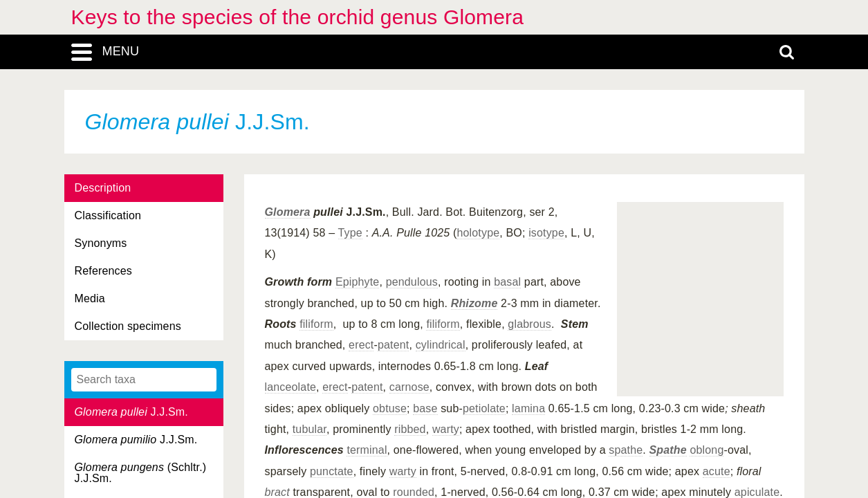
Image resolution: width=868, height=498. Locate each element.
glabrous (529, 324)
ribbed (410, 429)
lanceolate (291, 387)
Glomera (288, 212)
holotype (478, 233)
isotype (546, 233)
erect (361, 345)
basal (507, 282)
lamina (528, 408)
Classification (108, 215)
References (103, 271)
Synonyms (101, 243)
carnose (409, 387)
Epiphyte (358, 282)
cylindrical (441, 345)
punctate (332, 471)
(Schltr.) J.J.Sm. (141, 473)
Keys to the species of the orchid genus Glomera (298, 17)
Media (90, 298)
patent (393, 345)
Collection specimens (128, 326)
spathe (626, 450)
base (425, 408)
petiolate (484, 408)
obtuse (390, 408)
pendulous (412, 282)
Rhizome (474, 303)
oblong (707, 450)
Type (350, 233)
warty (446, 429)
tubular (310, 429)
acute (717, 471)
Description (103, 188)
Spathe (668, 450)
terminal (367, 450)
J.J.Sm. (131, 412)
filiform (316, 324)
